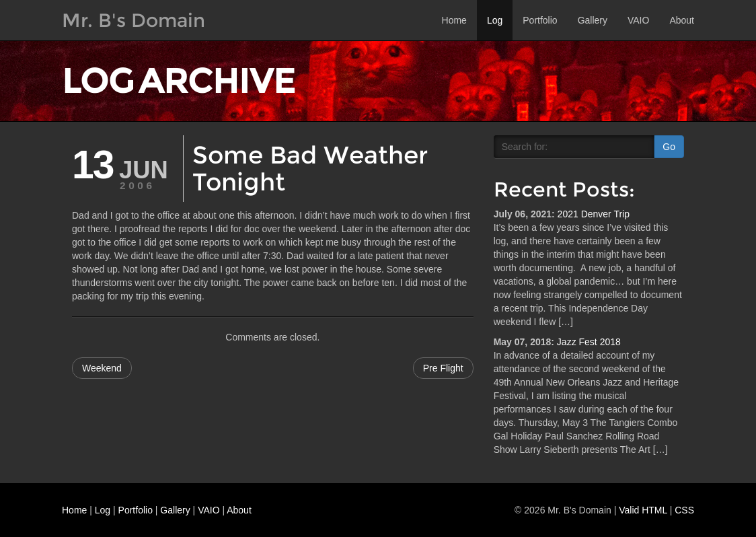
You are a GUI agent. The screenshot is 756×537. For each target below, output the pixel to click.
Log (495, 20)
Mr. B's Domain (134, 20)
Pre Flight (443, 368)
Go (669, 147)
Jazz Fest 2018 (589, 342)
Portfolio (540, 20)
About (682, 20)
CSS (684, 510)
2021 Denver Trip (594, 214)
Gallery (593, 20)
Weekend (102, 368)
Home (454, 20)
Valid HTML (643, 510)
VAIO (638, 20)
